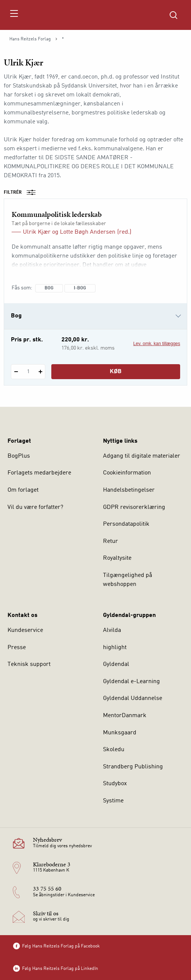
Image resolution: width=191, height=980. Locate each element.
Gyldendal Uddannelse (133, 698)
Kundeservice (25, 630)
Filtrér (22, 193)
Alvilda (112, 630)
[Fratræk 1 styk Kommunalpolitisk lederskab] (16, 372)
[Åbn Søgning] (173, 15)
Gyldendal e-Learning (131, 682)
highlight (115, 648)
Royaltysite (117, 558)
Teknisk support (29, 664)
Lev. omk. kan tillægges (157, 344)
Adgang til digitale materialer (142, 456)
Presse (17, 648)
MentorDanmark (125, 716)
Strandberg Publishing (133, 767)
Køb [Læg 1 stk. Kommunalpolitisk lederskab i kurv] (116, 372)
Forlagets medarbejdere (39, 473)
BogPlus (19, 456)
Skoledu (114, 750)
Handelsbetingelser (129, 490)
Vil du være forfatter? (35, 507)
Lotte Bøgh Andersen (88, 232)
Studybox (115, 784)
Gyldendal (116, 664)
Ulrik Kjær (37, 232)
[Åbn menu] (14, 15)
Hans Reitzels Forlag (30, 39)
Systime (113, 801)
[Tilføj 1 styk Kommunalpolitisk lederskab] (40, 372)
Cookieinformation (127, 473)
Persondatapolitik (126, 524)
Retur (110, 541)
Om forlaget (23, 490)
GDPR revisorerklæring (134, 507)
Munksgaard (120, 733)
